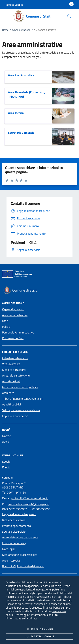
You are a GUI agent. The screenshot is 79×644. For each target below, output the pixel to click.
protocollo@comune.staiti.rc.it (29, 498)
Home (5, 30)
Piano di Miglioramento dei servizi (23, 566)
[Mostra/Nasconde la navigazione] (7, 16)
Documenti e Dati (13, 338)
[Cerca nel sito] (69, 16)
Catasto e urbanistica (15, 358)
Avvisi (6, 442)
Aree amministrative (15, 315)
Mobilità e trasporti (14, 370)
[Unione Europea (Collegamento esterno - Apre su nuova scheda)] (39, 275)
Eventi (6, 467)
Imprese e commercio (15, 416)
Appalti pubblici (12, 404)
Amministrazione (21, 30)
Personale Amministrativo (18, 332)
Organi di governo (13, 309)
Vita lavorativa (11, 364)
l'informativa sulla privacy (22, 618)
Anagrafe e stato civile (16, 375)
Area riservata (11, 560)
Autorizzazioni (11, 381)
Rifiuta (39, 629)
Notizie (7, 436)
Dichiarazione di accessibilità (20, 555)
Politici (6, 327)
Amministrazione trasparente (20, 537)
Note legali (9, 549)
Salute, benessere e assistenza (21, 410)
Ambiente (8, 393)
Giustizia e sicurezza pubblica (20, 387)
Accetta (39, 637)
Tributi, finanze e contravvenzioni (23, 399)
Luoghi (6, 462)
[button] (14, 5)
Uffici (5, 321)
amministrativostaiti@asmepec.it (28, 504)
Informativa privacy (14, 543)
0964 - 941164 (16, 492)
